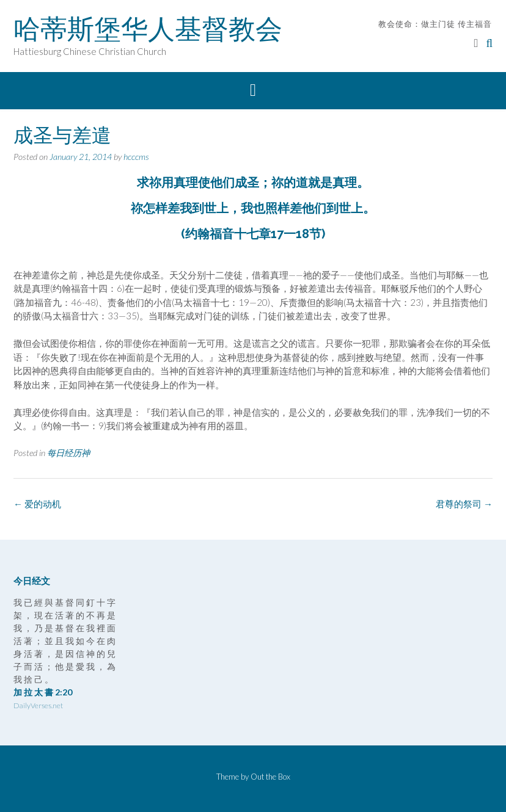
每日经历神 (68, 453)
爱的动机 (37, 504)
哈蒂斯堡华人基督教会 (148, 29)
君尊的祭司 (464, 504)
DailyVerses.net (38, 705)
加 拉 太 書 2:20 (43, 692)
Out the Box (270, 777)
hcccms (136, 157)
